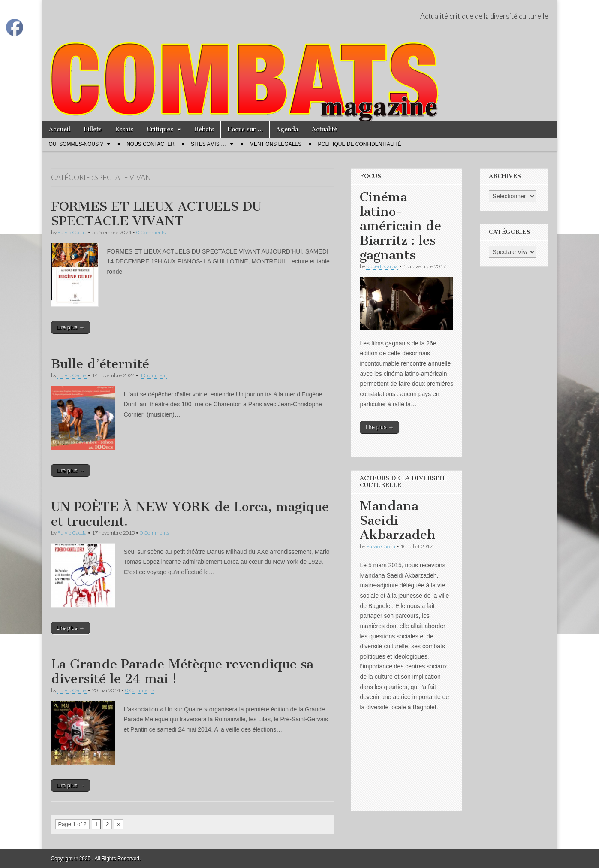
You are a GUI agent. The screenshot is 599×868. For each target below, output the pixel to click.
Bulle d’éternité (100, 364)
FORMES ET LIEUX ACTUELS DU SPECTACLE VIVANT (156, 214)
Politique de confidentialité (359, 144)
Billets (93, 129)
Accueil (60, 129)
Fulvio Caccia (72, 232)
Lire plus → (71, 327)
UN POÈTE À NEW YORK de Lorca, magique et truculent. (190, 514)
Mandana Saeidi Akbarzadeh (398, 520)
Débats (204, 129)
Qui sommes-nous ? (76, 144)
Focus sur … (245, 129)
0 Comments (151, 232)
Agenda (287, 129)
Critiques (160, 129)
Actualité (325, 129)
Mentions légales (275, 144)
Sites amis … (208, 144)
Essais (124, 129)
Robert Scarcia (382, 266)
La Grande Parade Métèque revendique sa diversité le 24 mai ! (182, 671)
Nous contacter (151, 144)
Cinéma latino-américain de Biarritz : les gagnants (400, 226)
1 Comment (153, 375)
